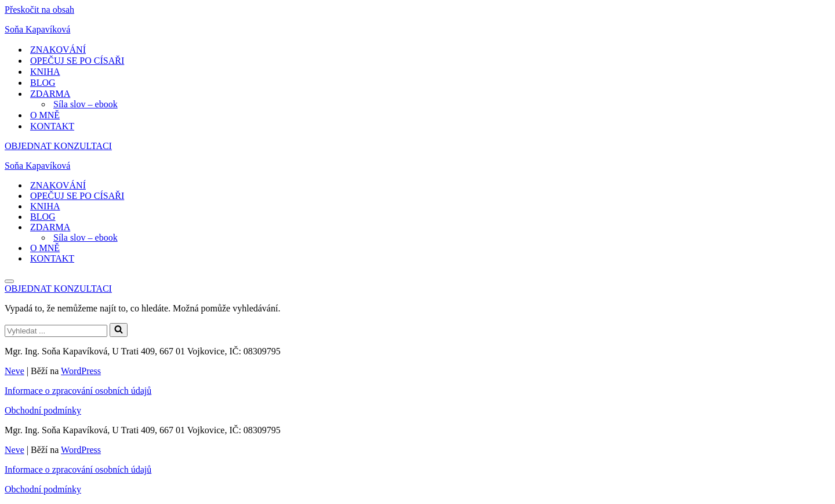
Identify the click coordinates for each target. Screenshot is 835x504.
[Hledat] (56, 331)
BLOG (43, 83)
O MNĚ (45, 115)
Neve (14, 371)
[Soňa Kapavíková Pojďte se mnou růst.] (418, 30)
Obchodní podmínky (43, 410)
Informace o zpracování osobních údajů (78, 391)
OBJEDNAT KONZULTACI (58, 146)
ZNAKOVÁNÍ (58, 50)
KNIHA (45, 72)
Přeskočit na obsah (39, 10)
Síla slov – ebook (86, 104)
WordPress (81, 371)
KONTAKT (52, 126)
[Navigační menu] (9, 281)
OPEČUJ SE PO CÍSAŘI (77, 61)
